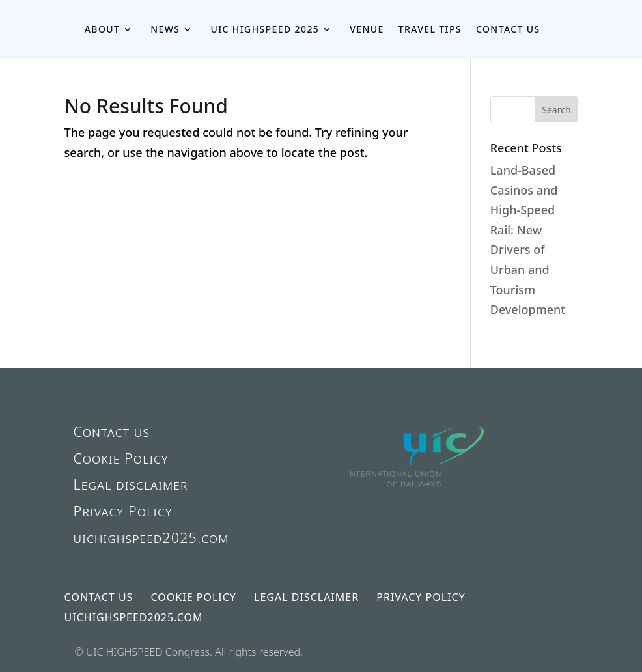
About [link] (103, 29)
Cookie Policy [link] (121, 458)
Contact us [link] (508, 29)
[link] (417, 509)
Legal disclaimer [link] (131, 484)
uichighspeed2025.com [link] (151, 538)
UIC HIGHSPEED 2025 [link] (265, 29)
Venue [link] (367, 29)
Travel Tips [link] (430, 29)
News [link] (165, 29)
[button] (556, 109)
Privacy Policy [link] (123, 511)
